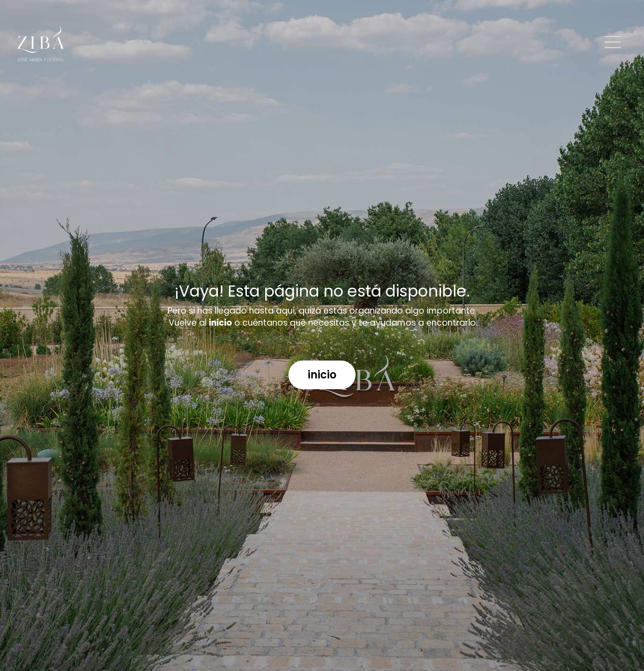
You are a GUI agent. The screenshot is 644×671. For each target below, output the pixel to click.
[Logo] (41, 44)
